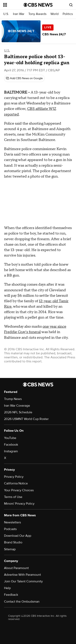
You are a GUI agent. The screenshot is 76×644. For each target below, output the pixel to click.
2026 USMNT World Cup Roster (26, 419)
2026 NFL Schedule (18, 412)
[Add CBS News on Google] (24, 78)
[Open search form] (71, 5)
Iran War (19, 14)
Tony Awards (37, 14)
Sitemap (10, 549)
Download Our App (18, 536)
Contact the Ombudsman (22, 602)
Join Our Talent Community (23, 581)
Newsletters (12, 522)
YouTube (10, 438)
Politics (68, 14)
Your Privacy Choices (19, 490)
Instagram (11, 451)
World (55, 14)
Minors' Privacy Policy (19, 504)
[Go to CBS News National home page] (38, 5)
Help (7, 588)
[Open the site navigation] (13, 5)
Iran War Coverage (17, 406)
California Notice (16, 483)
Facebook (11, 445)
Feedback (11, 595)
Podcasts (10, 529)
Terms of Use (13, 497)
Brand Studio (13, 542)
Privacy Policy (14, 477)
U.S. (6, 14)
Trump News (13, 399)
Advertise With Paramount (22, 575)
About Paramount (16, 568)
